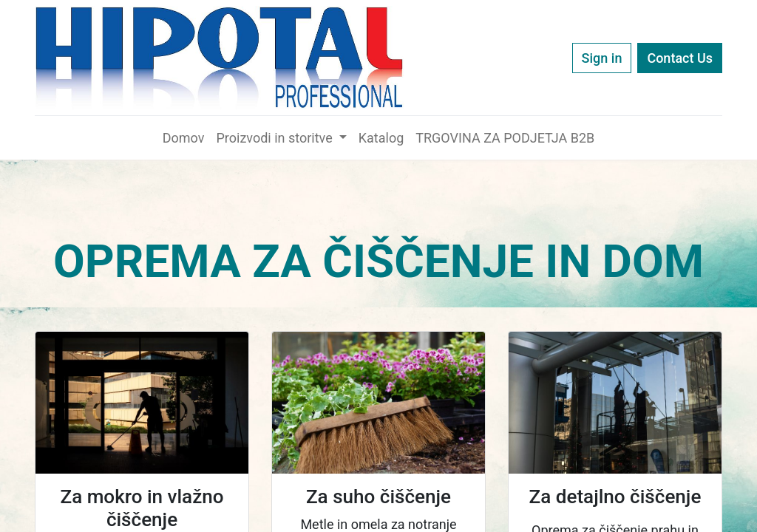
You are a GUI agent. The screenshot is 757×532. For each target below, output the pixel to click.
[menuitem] (184, 138)
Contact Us (680, 58)
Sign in (602, 58)
